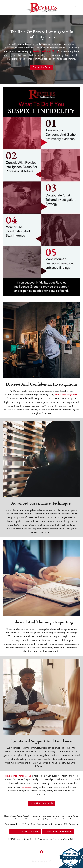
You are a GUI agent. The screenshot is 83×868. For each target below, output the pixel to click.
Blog (71, 819)
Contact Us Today (41, 67)
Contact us (27, 787)
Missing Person (16, 816)
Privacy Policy (62, 819)
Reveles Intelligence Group (45, 51)
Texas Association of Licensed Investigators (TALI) (29, 819)
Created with (42, 861)
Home (7, 816)
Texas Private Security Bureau (67, 816)
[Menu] (76, 8)
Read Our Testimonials (41, 803)
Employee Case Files (47, 816)
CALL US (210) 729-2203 (25, 832)
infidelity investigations (66, 395)
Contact (53, 819)
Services (35, 816)
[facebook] (41, 852)
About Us (27, 816)
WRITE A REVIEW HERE (58, 832)
